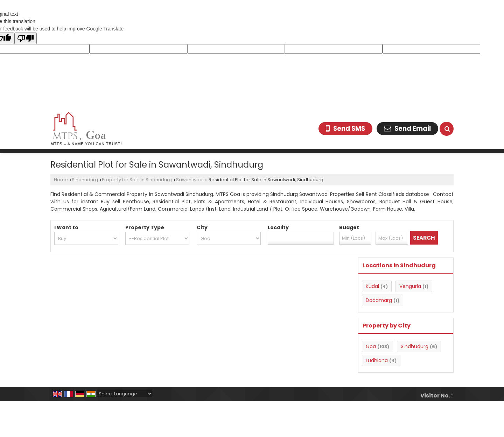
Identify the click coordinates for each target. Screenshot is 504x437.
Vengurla (410, 286)
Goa (371, 346)
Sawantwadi (190, 180)
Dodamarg (379, 300)
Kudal (372, 286)
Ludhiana (377, 360)
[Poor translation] (26, 38)
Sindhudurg (85, 180)
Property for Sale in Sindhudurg (137, 180)
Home (61, 180)
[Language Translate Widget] (125, 394)
